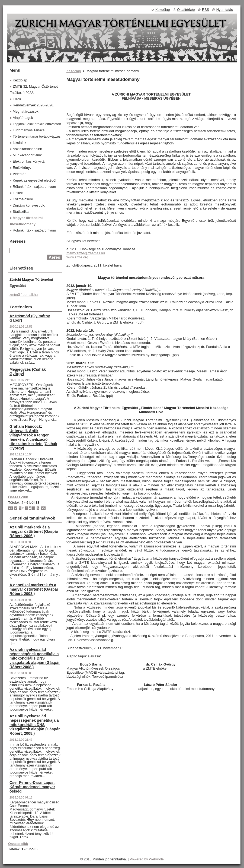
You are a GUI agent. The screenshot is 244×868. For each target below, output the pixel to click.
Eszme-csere (23, 199)
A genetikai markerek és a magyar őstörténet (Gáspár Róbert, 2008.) (34, 589)
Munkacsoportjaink (27, 155)
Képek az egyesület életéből (34, 180)
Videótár (19, 174)
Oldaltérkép (186, 10)
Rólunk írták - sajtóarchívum (34, 187)
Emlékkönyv (22, 168)
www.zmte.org (77, 257)
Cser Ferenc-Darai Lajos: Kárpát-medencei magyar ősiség (32, 787)
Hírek (17, 99)
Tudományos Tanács (29, 130)
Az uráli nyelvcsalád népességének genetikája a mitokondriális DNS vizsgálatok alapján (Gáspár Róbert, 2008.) (35, 725)
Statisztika (21, 212)
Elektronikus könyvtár (29, 161)
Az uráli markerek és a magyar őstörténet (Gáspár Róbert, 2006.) (34, 531)
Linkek (18, 193)
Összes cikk (18, 497)
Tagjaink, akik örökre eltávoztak (37, 124)
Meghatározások (26, 111)
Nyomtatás (225, 10)
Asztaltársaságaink (27, 149)
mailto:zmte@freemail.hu (86, 253)
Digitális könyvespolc (29, 205)
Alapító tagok (23, 118)
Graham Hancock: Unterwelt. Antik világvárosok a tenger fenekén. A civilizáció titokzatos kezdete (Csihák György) (33, 437)
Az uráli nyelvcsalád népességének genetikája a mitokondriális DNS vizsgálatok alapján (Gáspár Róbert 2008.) (35, 658)
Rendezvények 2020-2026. (33, 105)
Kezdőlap (74, 71)
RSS (206, 10)
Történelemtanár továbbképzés (37, 136)
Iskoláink (20, 143)
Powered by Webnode (147, 859)
